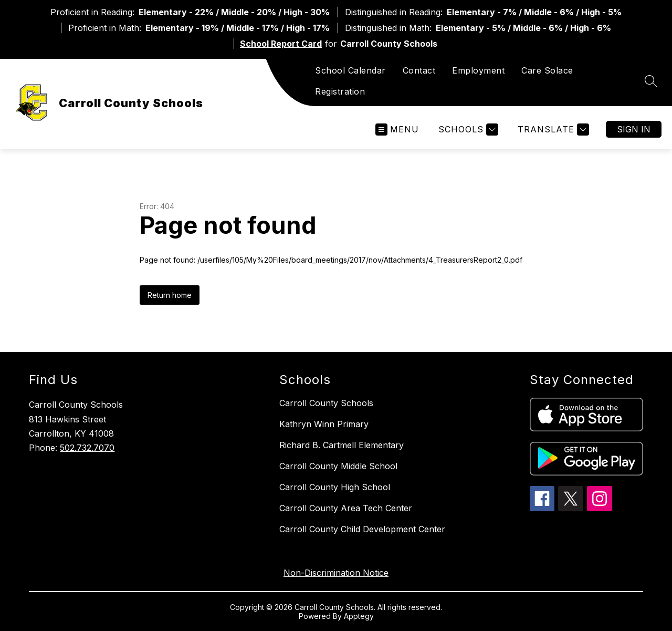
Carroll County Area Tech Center (346, 508)
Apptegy (359, 616)
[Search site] (651, 81)
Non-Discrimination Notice (336, 573)
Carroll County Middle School (338, 466)
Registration (340, 91)
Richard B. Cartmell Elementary (342, 445)
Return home (170, 295)
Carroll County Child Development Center (362, 529)
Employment (478, 70)
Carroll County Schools (326, 403)
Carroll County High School (335, 487)
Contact (419, 70)
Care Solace (547, 70)
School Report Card (281, 44)
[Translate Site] (552, 130)
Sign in (634, 129)
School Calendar (350, 70)
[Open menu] (397, 130)
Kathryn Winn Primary (324, 424)
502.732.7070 (87, 448)
